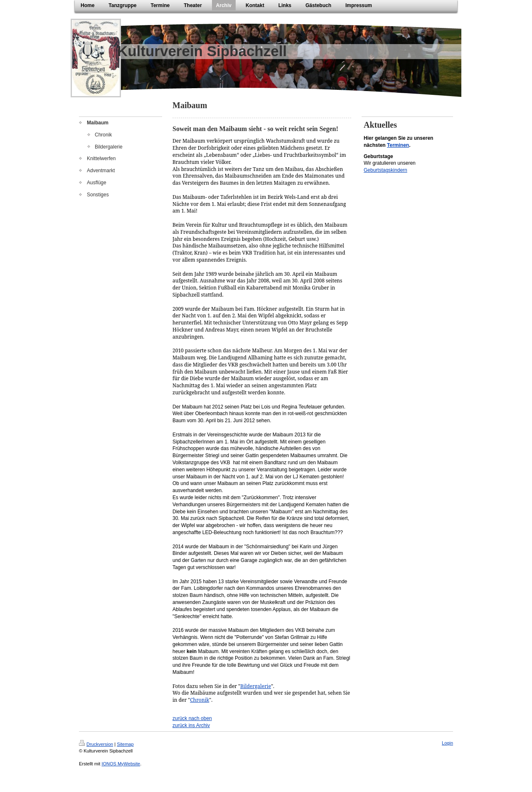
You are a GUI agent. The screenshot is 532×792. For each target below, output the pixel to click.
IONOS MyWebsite (121, 764)
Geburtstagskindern (385, 170)
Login (447, 743)
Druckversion (96, 744)
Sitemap (125, 744)
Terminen (398, 145)
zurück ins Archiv (191, 725)
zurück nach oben (192, 718)
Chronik (199, 700)
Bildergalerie (256, 686)
